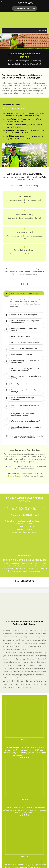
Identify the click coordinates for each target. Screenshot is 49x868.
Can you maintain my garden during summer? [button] (25, 406)
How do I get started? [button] (19, 384)
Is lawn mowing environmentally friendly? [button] (24, 391)
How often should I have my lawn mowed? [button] (24, 329)
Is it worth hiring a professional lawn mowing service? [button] (25, 361)
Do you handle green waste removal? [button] (25, 342)
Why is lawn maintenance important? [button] (25, 421)
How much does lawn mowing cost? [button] (25, 315)
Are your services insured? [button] (21, 336)
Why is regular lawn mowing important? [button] (26, 293)
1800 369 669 (25, 3)
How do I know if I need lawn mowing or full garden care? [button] (26, 428)
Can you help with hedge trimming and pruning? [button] (26, 377)
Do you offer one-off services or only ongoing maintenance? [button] (25, 369)
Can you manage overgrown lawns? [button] (25, 348)
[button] (42, 31)
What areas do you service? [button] (22, 354)
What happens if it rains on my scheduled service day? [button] (23, 414)
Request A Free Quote (24, 8)
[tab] (25, 293)
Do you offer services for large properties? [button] (22, 398)
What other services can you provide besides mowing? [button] (25, 322)
